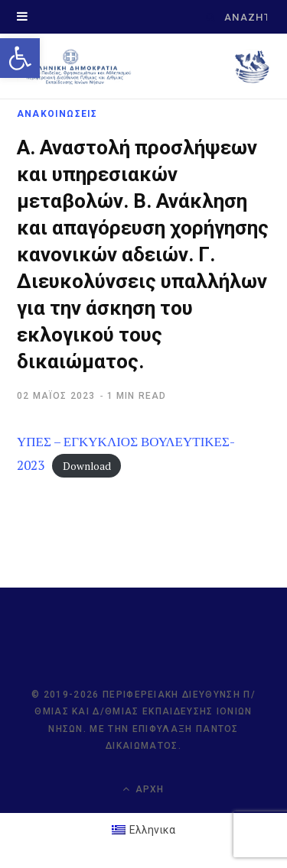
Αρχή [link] (143, 789)
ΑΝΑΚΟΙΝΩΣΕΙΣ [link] (57, 114)
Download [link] (87, 466)
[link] (20, 58)
